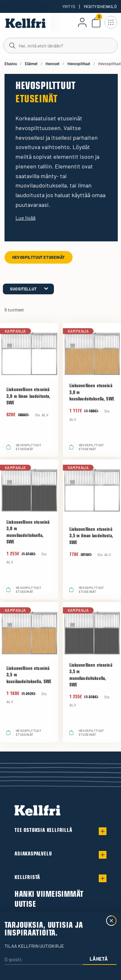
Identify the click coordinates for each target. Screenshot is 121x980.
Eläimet (31, 64)
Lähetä (99, 959)
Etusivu (11, 64)
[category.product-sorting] (28, 289)
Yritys (69, 6)
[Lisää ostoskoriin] (8, 447)
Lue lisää (25, 218)
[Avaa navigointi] (111, 22)
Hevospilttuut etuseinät (39, 257)
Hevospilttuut (79, 64)
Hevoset (52, 64)
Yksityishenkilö (100, 6)
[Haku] (60, 45)
